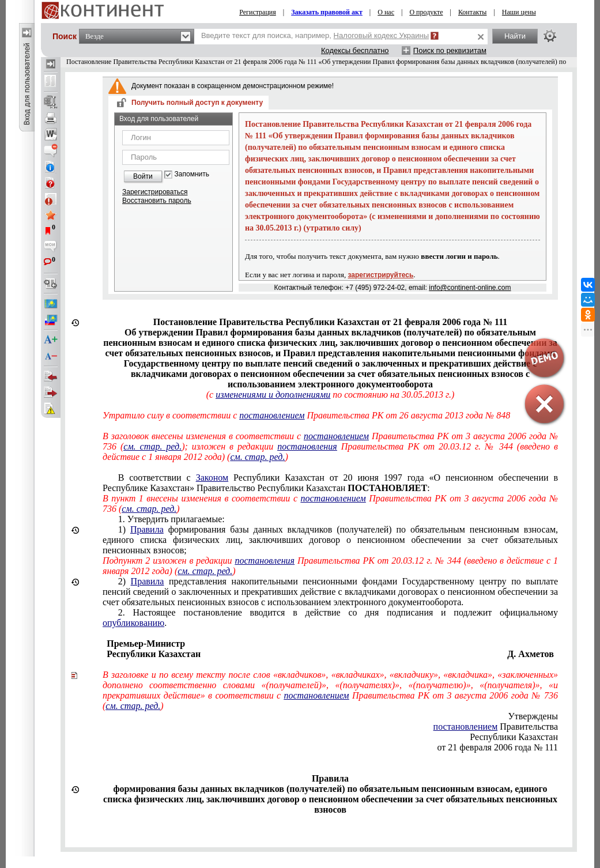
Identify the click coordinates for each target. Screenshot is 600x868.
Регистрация (258, 12)
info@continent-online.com (470, 288)
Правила (147, 529)
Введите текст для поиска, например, (315, 35)
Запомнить (192, 174)
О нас (386, 12)
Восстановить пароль (157, 201)
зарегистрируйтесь (381, 275)
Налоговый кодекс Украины (382, 35)
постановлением (272, 415)
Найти (515, 36)
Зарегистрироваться (155, 192)
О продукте (426, 12)
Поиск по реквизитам (450, 50)
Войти (143, 176)
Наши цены (519, 12)
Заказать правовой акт (327, 12)
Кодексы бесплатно (355, 50)
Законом (212, 478)
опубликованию (133, 623)
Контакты (473, 12)
